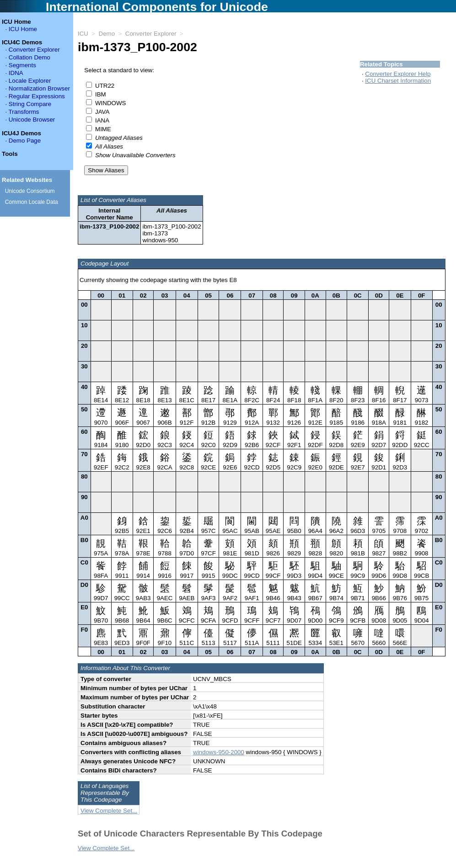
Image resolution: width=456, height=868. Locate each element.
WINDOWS (110, 103)
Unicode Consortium (30, 191)
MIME (103, 129)
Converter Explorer (151, 34)
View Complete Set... (109, 816)
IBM (101, 94)
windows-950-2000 (219, 758)
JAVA (102, 112)
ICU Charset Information (398, 81)
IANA (102, 120)
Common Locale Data (32, 202)
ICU (83, 34)
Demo (107, 34)
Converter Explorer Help (398, 74)
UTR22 (105, 86)
